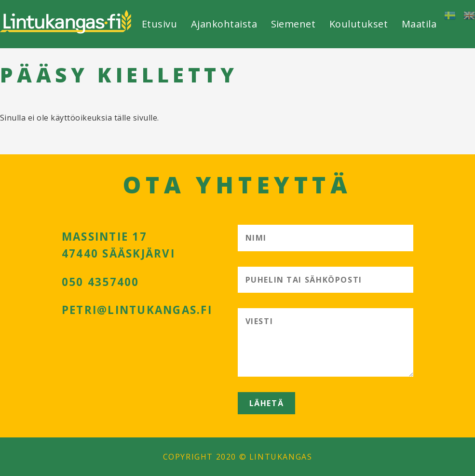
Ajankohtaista (224, 24)
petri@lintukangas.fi (137, 310)
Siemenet (293, 24)
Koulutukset (359, 24)
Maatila (419, 24)
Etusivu (159, 24)
